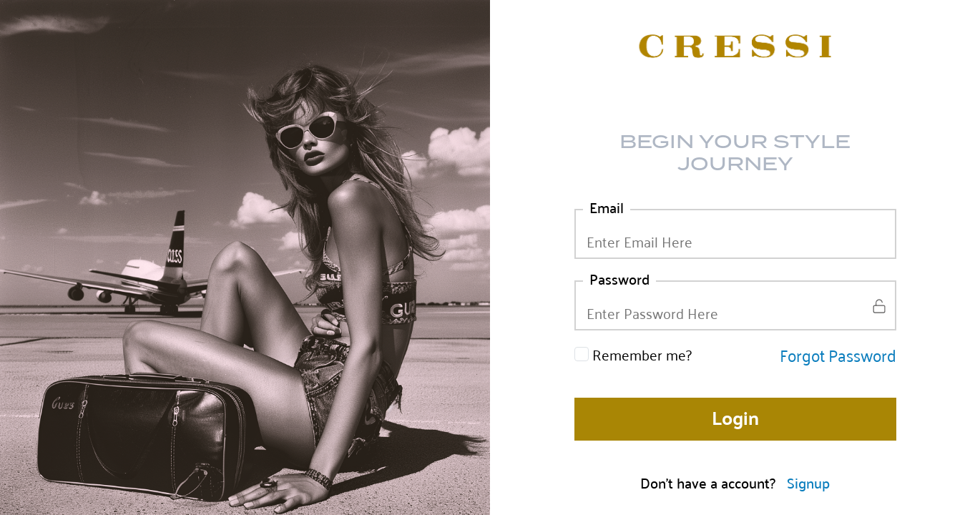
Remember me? (642, 354)
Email (607, 207)
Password (619, 278)
